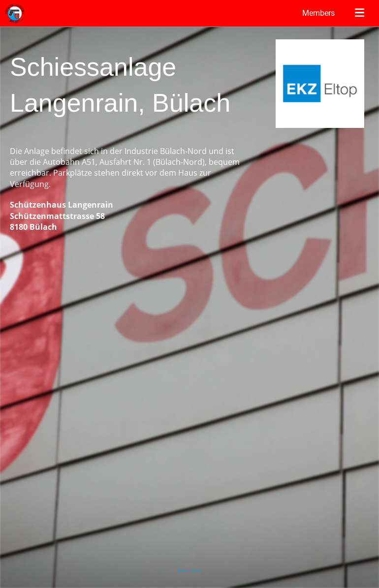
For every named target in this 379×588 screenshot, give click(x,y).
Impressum (189, 570)
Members (318, 13)
